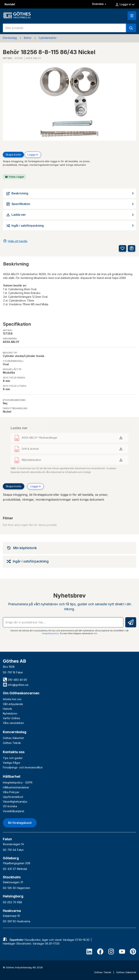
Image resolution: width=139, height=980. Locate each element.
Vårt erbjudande (13, 704)
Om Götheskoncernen (21, 693)
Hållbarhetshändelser (16, 787)
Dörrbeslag (10, 38)
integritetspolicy (50, 633)
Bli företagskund (20, 823)
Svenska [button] (100, 4)
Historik (7, 709)
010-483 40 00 (15, 680)
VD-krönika (10, 806)
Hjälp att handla (18, 241)
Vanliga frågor (12, 763)
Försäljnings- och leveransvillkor (23, 767)
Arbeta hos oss (12, 699)
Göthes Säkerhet (13, 738)
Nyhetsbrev (10, 713)
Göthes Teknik (12, 743)
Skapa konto (13, 155)
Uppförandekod (13, 797)
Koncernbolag (15, 732)
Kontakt (10, 4)
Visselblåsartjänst (13, 811)
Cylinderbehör (48, 38)
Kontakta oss (14, 752)
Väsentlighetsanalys (15, 802)
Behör (28, 38)
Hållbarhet (12, 776)
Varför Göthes (11, 718)
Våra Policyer (11, 792)
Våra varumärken (13, 723)
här (95, 633)
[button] (132, 16)
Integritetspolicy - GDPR (18, 782)
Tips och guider (13, 758)
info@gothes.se (16, 685)
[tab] (69, 548)
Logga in (125, 4)
